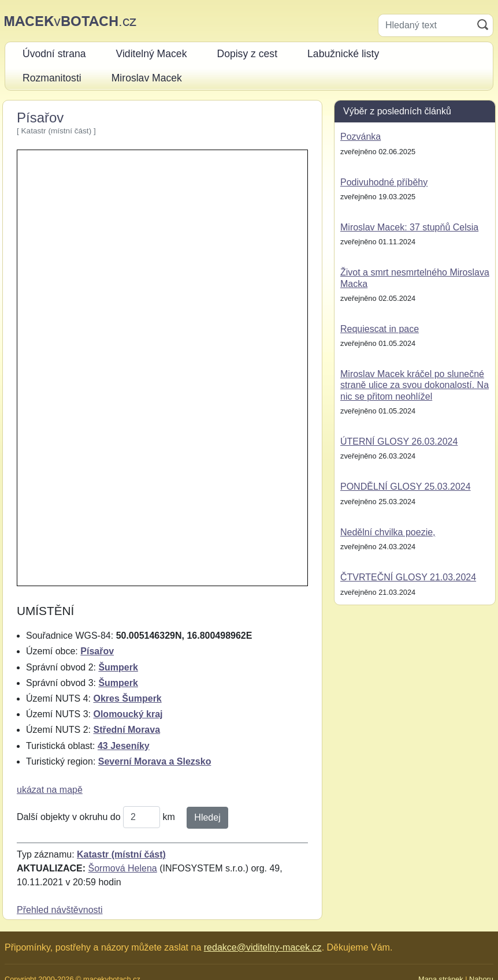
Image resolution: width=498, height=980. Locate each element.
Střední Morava (127, 730)
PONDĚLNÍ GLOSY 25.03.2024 (406, 487)
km (169, 817)
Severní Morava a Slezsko (155, 761)
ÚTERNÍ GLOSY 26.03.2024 (399, 441)
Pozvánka (361, 137)
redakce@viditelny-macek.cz (263, 947)
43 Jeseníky (124, 746)
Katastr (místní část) (121, 854)
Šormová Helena (123, 868)
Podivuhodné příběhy (384, 182)
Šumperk (118, 667)
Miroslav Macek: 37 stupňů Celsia (409, 227)
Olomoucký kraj (128, 714)
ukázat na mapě (50, 790)
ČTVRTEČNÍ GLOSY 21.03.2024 (408, 577)
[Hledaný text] (425, 25)
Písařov (97, 651)
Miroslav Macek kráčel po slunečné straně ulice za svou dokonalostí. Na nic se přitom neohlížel (415, 385)
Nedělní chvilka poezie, (388, 532)
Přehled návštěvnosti (60, 910)
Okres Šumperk (127, 698)
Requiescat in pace (380, 329)
